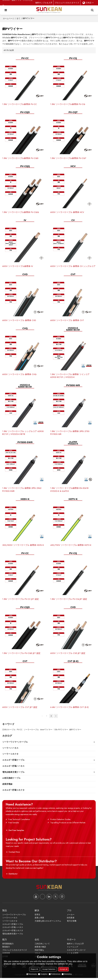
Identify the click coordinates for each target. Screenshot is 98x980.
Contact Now (14, 854)
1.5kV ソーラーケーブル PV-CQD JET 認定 (21, 655)
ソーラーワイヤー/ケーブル (14, 917)
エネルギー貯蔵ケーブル (13, 926)
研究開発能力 (8, 946)
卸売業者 (71, 920)
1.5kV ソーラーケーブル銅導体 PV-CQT (68, 158)
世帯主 (37, 917)
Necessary (32, 974)
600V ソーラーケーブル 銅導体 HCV (67, 213)
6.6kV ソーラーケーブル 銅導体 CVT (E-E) (69, 709)
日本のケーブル (9, 731)
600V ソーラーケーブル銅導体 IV (18, 267)
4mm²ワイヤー (46, 731)
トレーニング (73, 949)
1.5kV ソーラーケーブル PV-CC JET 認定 (21, 601)
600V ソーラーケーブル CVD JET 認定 (68, 655)
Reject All (34, 969)
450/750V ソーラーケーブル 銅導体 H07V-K (71, 546)
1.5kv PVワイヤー (61, 731)
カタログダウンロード (76, 952)
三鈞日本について (42, 946)
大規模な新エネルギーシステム (48, 923)
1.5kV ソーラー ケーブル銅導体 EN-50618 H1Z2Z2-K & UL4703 (69, 491)
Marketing (67, 974)
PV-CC (20, 731)
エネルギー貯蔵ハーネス (13, 929)
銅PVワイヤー (75, 731)
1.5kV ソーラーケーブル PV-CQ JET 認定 (69, 601)
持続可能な (39, 952)
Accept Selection (49, 969)
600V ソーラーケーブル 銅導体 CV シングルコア (73, 267)
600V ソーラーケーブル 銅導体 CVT (67, 321)
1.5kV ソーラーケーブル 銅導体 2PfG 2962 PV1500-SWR (22, 491)
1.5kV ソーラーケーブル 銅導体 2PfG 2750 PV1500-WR (70, 434)
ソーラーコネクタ (10, 923)
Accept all (63, 969)
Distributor (13, 876)
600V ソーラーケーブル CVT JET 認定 (20, 709)
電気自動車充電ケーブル (13, 936)
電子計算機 (72, 923)
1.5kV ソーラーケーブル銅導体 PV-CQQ (21, 213)
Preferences (55, 974)
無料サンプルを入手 (44, 3)
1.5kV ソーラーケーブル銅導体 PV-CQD (20, 158)
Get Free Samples (16, 832)
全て (18, 18)
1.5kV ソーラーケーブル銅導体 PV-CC (20, 104)
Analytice (43, 974)
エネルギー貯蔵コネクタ (13, 932)
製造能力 (6, 949)
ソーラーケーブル (31, 731)
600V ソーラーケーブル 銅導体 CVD (19, 321)
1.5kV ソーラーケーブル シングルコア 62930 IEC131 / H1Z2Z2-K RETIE (23, 434)
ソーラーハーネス (10, 920)
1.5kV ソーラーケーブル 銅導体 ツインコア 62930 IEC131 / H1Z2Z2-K (70, 377)
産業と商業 (39, 920)
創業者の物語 (40, 949)
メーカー (71, 917)
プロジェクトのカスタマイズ (67, 3)
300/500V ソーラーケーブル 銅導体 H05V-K (23, 546)
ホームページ (9, 18)
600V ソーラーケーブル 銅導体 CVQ (19, 375)
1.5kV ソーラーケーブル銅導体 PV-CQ (68, 104)
